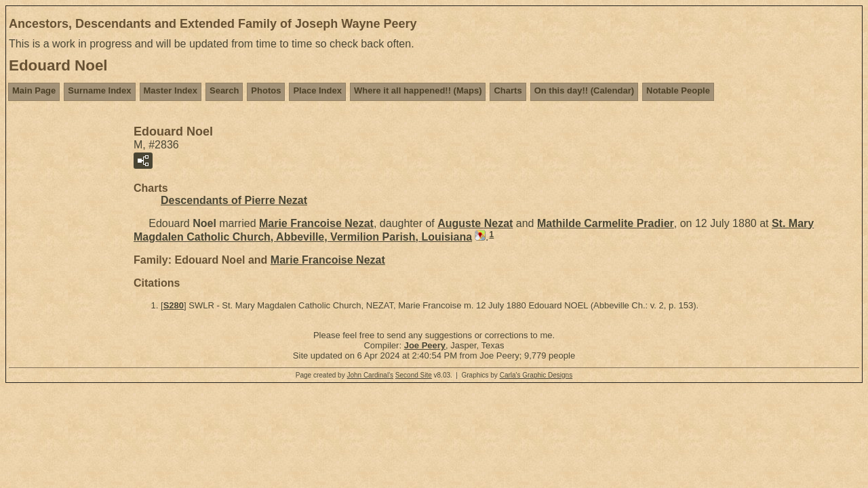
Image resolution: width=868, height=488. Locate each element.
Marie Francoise (316, 223)
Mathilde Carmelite (606, 223)
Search (224, 90)
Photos (266, 90)
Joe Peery (425, 345)
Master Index (171, 90)
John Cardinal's (370, 375)
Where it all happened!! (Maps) (418, 90)
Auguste (475, 223)
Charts (508, 90)
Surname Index (99, 90)
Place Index (317, 90)
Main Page (34, 90)
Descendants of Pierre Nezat (234, 200)
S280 (174, 305)
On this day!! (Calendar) (584, 90)
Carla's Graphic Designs (536, 375)
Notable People (678, 90)
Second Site (414, 375)
